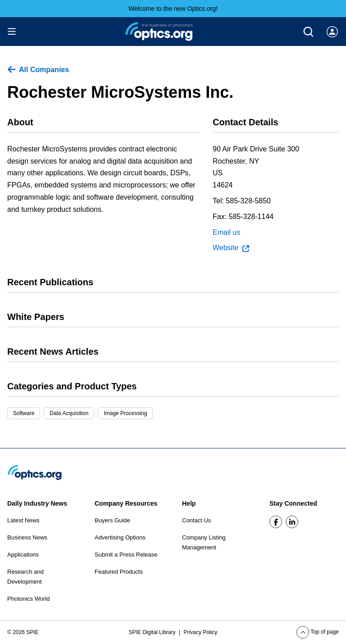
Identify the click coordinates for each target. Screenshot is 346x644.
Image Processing (125, 413)
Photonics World (28, 599)
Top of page (318, 632)
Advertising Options (120, 537)
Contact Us (196, 520)
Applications (23, 555)
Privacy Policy (201, 632)
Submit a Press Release (126, 555)
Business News (27, 537)
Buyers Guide (112, 520)
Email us (226, 232)
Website (231, 248)
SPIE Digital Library (153, 632)
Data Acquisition (69, 413)
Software (24, 413)
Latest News (23, 520)
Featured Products (119, 572)
